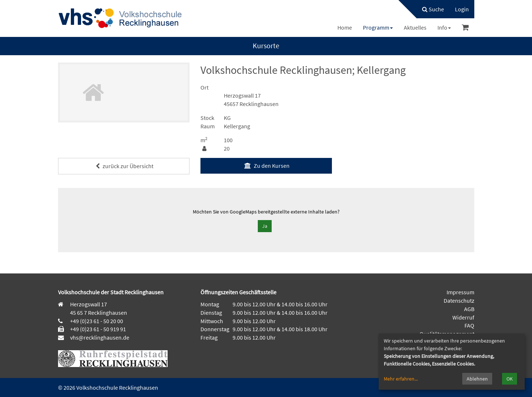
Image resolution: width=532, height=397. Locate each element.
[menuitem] (429, 9)
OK (510, 379)
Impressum (460, 292)
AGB (469, 309)
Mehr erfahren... (401, 379)
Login (462, 9)
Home (345, 27)
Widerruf (463, 317)
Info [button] (444, 27)
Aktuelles (415, 27)
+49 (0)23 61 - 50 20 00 (97, 321)
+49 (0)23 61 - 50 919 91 (98, 329)
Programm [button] (378, 27)
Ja (265, 226)
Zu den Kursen (266, 166)
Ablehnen (477, 379)
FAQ (469, 325)
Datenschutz (459, 300)
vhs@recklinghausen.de (99, 337)
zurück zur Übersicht (124, 166)
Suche (433, 9)
